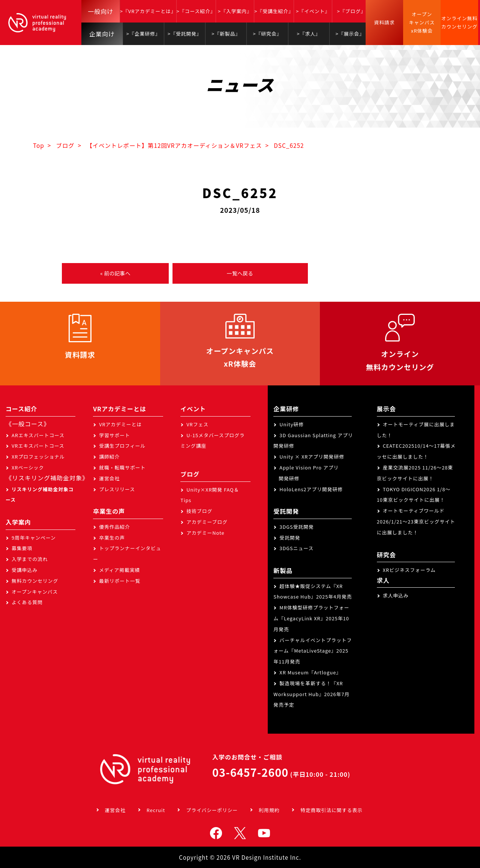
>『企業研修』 (143, 34)
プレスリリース (117, 489)
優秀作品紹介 (115, 527)
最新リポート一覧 (120, 581)
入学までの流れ (30, 559)
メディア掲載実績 (119, 570)
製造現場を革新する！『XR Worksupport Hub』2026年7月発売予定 (311, 694)
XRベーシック (28, 467)
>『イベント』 (313, 11)
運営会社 (109, 478)
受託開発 (290, 538)
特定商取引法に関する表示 (331, 810)
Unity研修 (292, 424)
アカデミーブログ (207, 522)
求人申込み (396, 595)
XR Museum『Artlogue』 (310, 672)
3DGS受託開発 (297, 527)
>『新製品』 (226, 34)
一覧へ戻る (240, 273)
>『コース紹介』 (196, 11)
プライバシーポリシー (212, 810)
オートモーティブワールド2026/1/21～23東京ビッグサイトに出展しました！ (416, 521)
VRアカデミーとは (120, 424)
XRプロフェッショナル (38, 457)
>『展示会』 (350, 34)
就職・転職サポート (122, 467)
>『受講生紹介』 (274, 11)
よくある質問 (27, 602)
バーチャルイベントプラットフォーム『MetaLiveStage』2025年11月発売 (313, 651)
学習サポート (115, 435)
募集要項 (22, 548)
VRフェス (197, 424)
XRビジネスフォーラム (409, 570)
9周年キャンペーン (34, 538)
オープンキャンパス (35, 592)
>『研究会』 (267, 34)
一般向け (100, 11)
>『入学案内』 (235, 11)
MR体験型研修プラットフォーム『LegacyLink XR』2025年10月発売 (311, 618)
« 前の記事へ (115, 273)
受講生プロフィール (122, 446)
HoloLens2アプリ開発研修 (311, 489)
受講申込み (25, 570)
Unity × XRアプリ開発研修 (312, 457)
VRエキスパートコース (38, 446)
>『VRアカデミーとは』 (148, 11)
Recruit (156, 810)
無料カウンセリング (35, 581)
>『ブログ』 (352, 11)
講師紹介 (109, 457)
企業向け (102, 34)
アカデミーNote (205, 533)
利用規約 (269, 810)
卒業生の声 (112, 538)
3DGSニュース (296, 548)
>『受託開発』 (185, 34)
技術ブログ (199, 511)
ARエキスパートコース (38, 435)
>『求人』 (309, 34)
